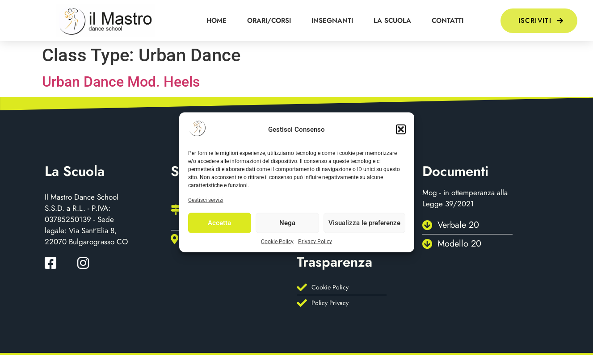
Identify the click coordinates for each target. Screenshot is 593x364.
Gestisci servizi (206, 200)
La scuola (392, 21)
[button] (401, 130)
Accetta (219, 223)
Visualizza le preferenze (364, 223)
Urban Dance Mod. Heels (121, 82)
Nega (287, 223)
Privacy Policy (315, 241)
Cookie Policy (277, 241)
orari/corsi (269, 21)
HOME (217, 21)
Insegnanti (332, 21)
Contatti (448, 21)
